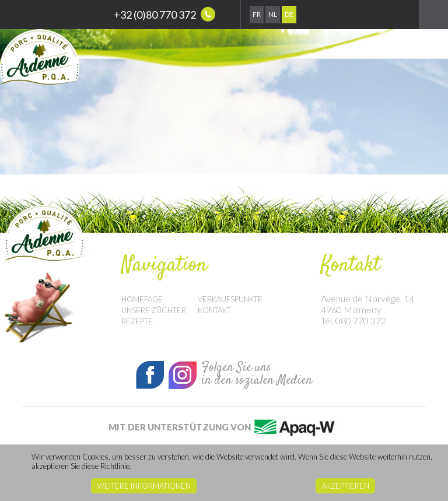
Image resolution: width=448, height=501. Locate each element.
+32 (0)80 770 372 (164, 14)
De (289, 14)
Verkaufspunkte (230, 299)
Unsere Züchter (154, 310)
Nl (273, 14)
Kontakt (214, 310)
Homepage (142, 299)
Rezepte (137, 321)
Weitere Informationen (144, 486)
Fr (257, 14)
